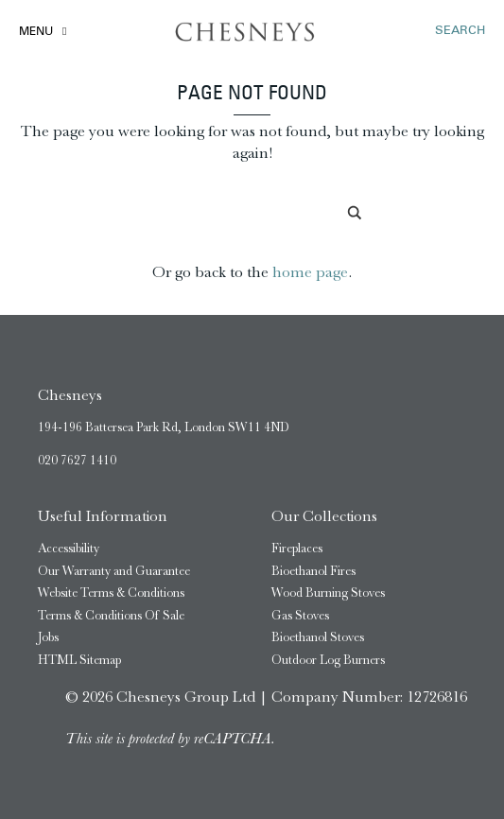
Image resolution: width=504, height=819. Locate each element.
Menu (36, 32)
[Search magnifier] (356, 213)
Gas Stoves (300, 615)
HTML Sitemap (79, 660)
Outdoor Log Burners (328, 660)
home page (310, 272)
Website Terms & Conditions (111, 592)
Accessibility (69, 548)
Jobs (48, 637)
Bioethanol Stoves (318, 637)
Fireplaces (297, 548)
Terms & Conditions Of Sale (111, 615)
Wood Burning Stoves (328, 592)
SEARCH (460, 31)
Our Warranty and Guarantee (114, 571)
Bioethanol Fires (313, 571)
